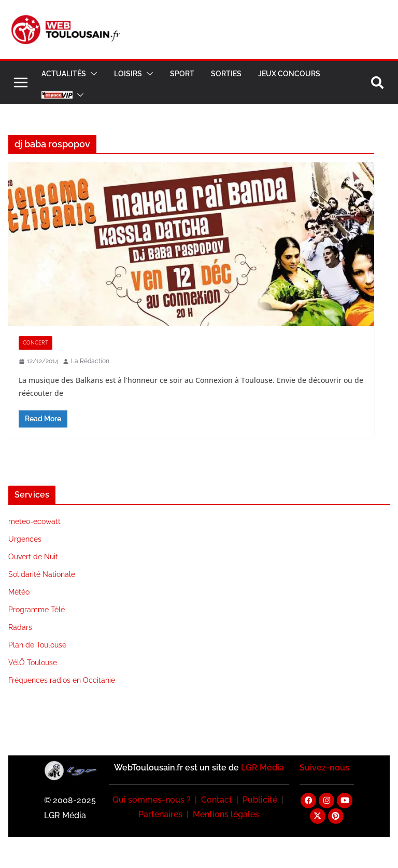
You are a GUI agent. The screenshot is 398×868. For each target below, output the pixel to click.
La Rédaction (90, 361)
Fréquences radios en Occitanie (62, 680)
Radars (20, 627)
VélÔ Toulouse (33, 663)
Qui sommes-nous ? (152, 800)
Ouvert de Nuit (33, 557)
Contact (217, 800)
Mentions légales (226, 814)
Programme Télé (37, 610)
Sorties (226, 74)
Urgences (25, 539)
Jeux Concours (289, 74)
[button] (92, 74)
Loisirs (128, 74)
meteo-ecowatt (34, 521)
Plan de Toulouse (37, 645)
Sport (182, 74)
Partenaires (160, 814)
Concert (35, 343)
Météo (19, 592)
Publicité (260, 800)
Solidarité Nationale (42, 574)
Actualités (64, 74)
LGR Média (262, 768)
